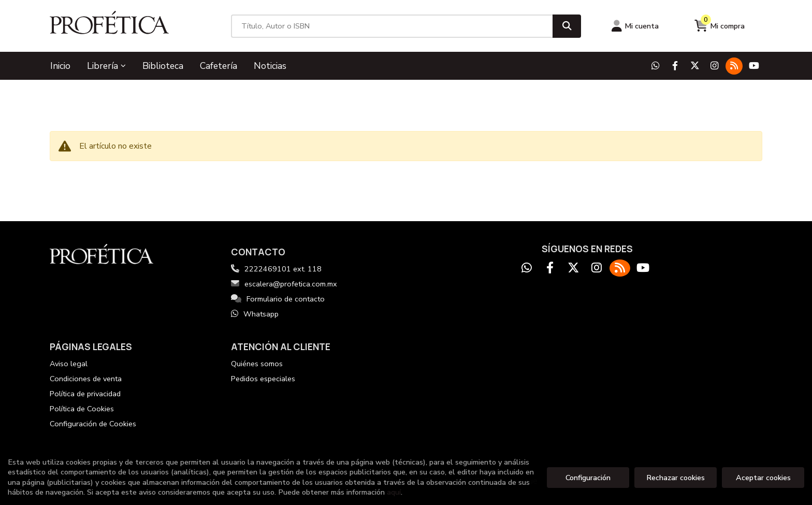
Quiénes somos (257, 364)
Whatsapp (255, 314)
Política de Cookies (82, 409)
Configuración (588, 478)
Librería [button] (106, 66)
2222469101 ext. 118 (283, 269)
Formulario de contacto (278, 299)
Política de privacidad (85, 394)
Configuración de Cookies (93, 424)
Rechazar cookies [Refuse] (676, 478)
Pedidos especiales (263, 379)
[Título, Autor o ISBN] (392, 26)
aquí (394, 492)
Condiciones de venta (86, 379)
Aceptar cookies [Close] (763, 478)
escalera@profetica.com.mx (284, 284)
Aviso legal (69, 364)
